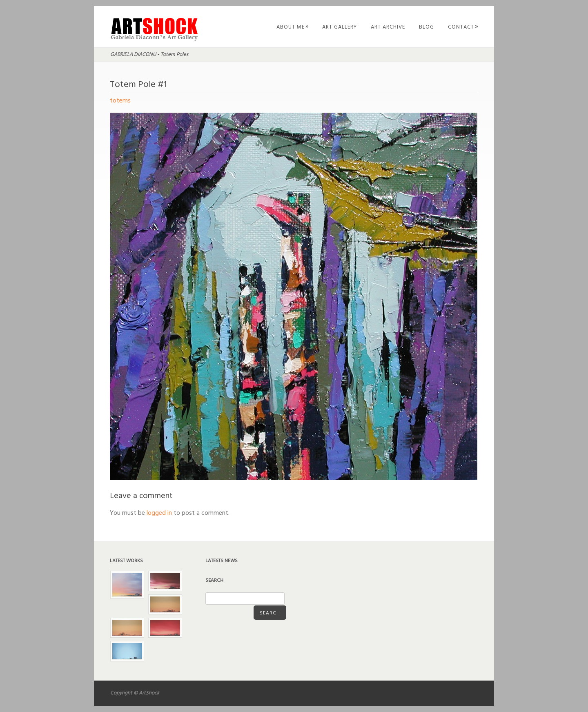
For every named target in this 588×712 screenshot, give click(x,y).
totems (120, 101)
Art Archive (388, 27)
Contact (463, 27)
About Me (293, 27)
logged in (159, 513)
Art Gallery (340, 27)
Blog (427, 27)
